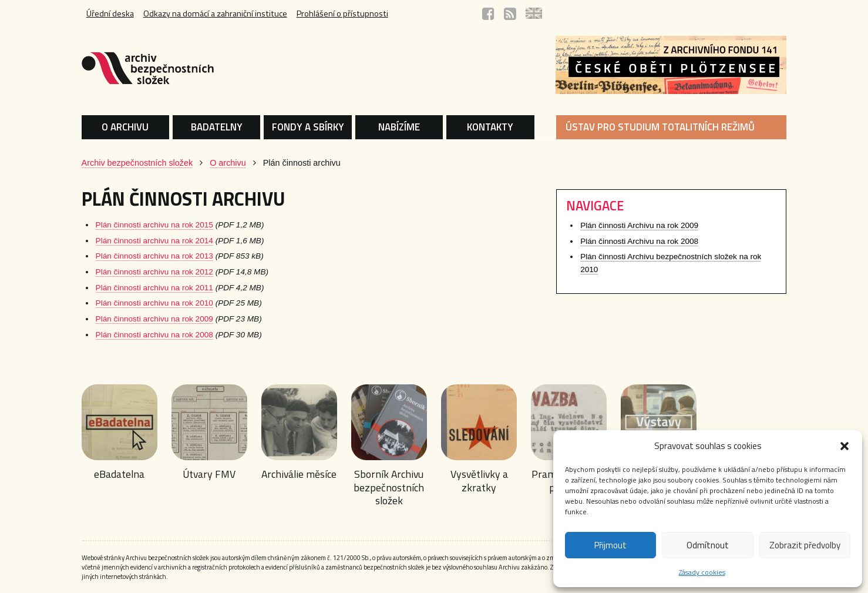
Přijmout (610, 545)
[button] (845, 446)
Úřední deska (110, 14)
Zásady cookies (702, 572)
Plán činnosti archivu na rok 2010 (154, 303)
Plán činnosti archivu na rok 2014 (154, 241)
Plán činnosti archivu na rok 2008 (154, 335)
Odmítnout (708, 545)
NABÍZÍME (399, 127)
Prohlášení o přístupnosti (342, 14)
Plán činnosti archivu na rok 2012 (154, 272)
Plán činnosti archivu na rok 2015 (154, 225)
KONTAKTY (490, 127)
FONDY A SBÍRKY (308, 127)
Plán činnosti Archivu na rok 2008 (639, 241)
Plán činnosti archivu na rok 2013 (154, 256)
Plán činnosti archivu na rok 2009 (154, 319)
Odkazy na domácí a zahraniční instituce (215, 14)
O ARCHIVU (125, 127)
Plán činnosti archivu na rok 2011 (154, 288)
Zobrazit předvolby (805, 545)
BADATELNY (217, 127)
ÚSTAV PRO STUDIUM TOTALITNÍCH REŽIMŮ (660, 127)
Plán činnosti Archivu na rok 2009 (639, 225)
